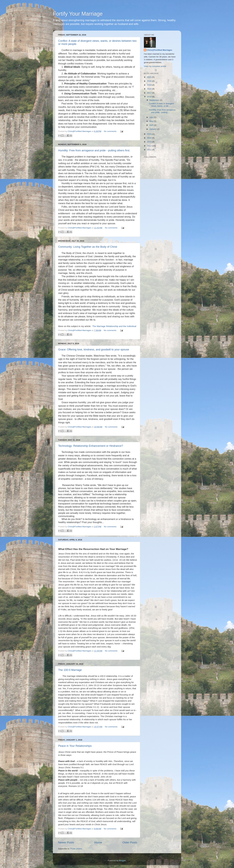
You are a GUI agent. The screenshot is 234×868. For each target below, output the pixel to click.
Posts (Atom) (76, 849)
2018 (150, 89)
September (155, 100)
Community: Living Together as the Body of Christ (88, 247)
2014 (150, 138)
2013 (150, 142)
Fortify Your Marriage (78, 14)
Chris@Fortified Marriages (159, 50)
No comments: (111, 131)
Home (98, 842)
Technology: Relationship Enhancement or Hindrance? (91, 446)
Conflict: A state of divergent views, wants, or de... (161, 105)
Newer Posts (66, 842)
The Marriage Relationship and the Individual (114, 326)
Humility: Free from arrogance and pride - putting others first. (94, 150)
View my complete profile (155, 66)
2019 (150, 85)
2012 (150, 146)
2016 (150, 97)
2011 (150, 150)
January (153, 129)
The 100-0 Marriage (70, 670)
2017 (150, 93)
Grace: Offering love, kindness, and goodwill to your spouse (94, 350)
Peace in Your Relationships (75, 746)
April (152, 125)
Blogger (122, 860)
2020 (150, 81)
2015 (150, 134)
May (152, 121)
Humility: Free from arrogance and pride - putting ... (162, 111)
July (151, 117)
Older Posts (130, 842)
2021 (150, 77)
